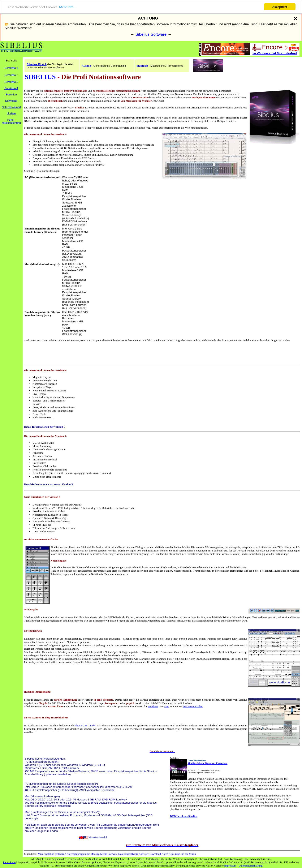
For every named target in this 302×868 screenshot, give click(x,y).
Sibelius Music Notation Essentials (207, 763)
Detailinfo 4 (11, 88)
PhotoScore (9, 862)
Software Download (150, 854)
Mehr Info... (67, 7)
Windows (153, 706)
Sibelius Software (151, 34)
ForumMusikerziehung (11, 121)
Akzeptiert (280, 7)
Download (11, 101)
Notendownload (11, 107)
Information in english (98, 837)
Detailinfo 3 (11, 82)
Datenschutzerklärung (251, 866)
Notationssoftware (128, 854)
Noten (165, 854)
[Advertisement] (126, 205)
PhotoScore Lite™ (85, 725)
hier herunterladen (193, 706)
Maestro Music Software (104, 854)
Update (11, 113)
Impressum (230, 866)
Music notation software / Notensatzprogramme (64, 854)
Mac (167, 706)
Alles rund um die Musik (182, 854)
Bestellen (11, 94)
